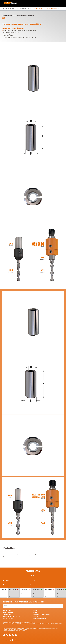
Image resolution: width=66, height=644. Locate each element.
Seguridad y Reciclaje (12, 617)
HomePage (7, 611)
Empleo (36, 617)
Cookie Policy (18, 631)
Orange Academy (40, 619)
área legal (7, 615)
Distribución (8, 613)
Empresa (36, 611)
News (35, 613)
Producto (6, 580)
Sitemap (23, 631)
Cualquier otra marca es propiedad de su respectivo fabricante (15, 630)
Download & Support (41, 615)
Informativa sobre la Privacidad (9, 631)
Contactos (8, 619)
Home (5, 9)
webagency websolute (12, 640)
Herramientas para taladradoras (20, 9)
